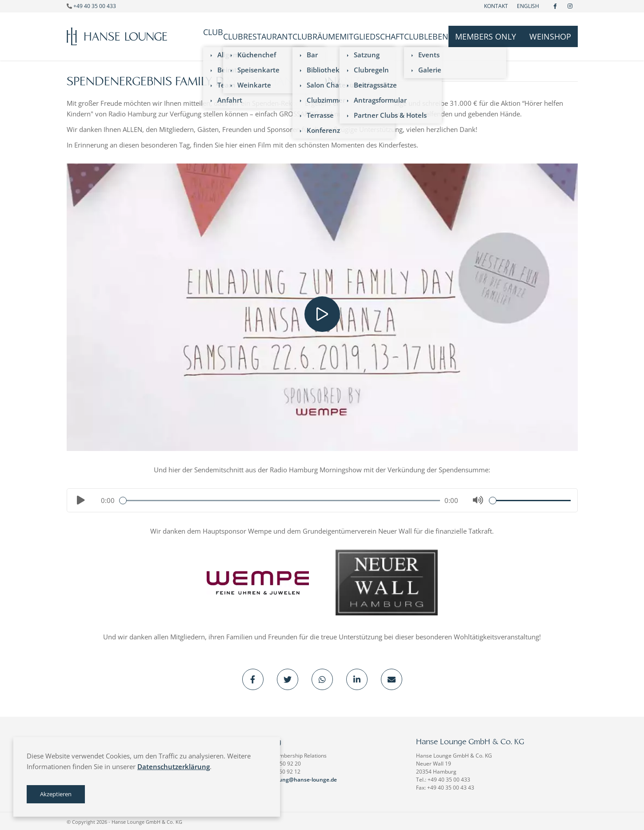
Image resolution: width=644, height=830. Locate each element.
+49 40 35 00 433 (95, 6)
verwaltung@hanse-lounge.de (298, 778)
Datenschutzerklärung (174, 766)
